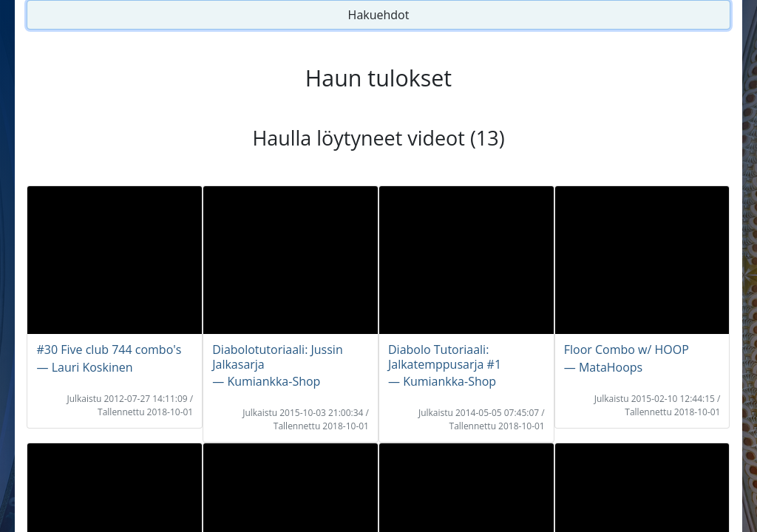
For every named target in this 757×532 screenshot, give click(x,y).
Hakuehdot (379, 15)
